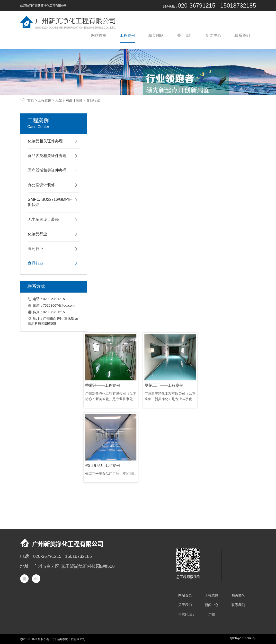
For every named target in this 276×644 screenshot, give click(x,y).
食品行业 (93, 100)
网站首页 (99, 35)
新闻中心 (214, 35)
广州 (212, 615)
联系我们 (242, 35)
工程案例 (127, 35)
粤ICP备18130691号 (243, 638)
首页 (31, 100)
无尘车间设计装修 (69, 100)
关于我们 (185, 35)
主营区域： (187, 615)
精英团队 (156, 35)
